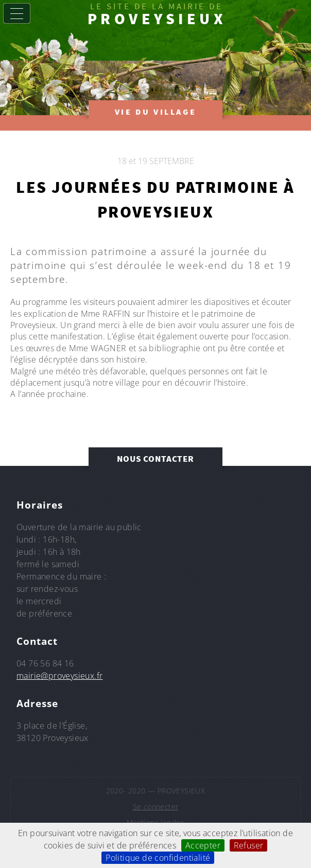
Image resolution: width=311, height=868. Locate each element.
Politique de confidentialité (158, 858)
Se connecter (156, 807)
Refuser (249, 845)
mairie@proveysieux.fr (59, 676)
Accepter (203, 845)
